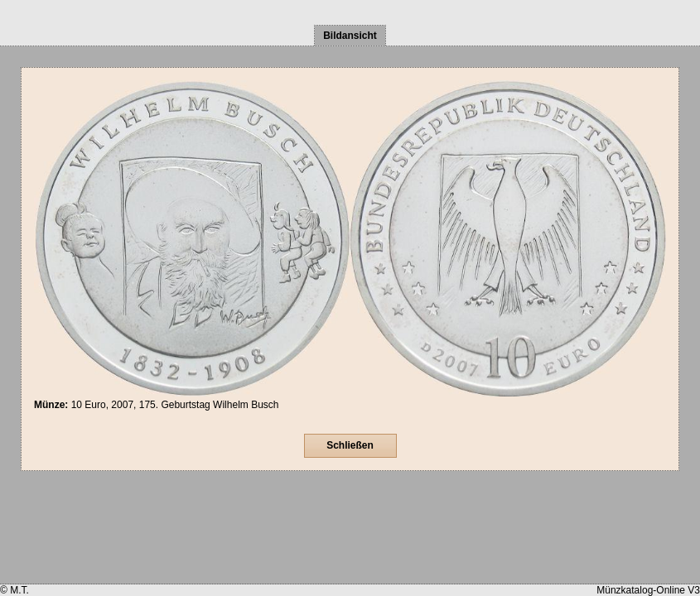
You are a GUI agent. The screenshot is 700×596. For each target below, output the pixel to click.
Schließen (350, 445)
